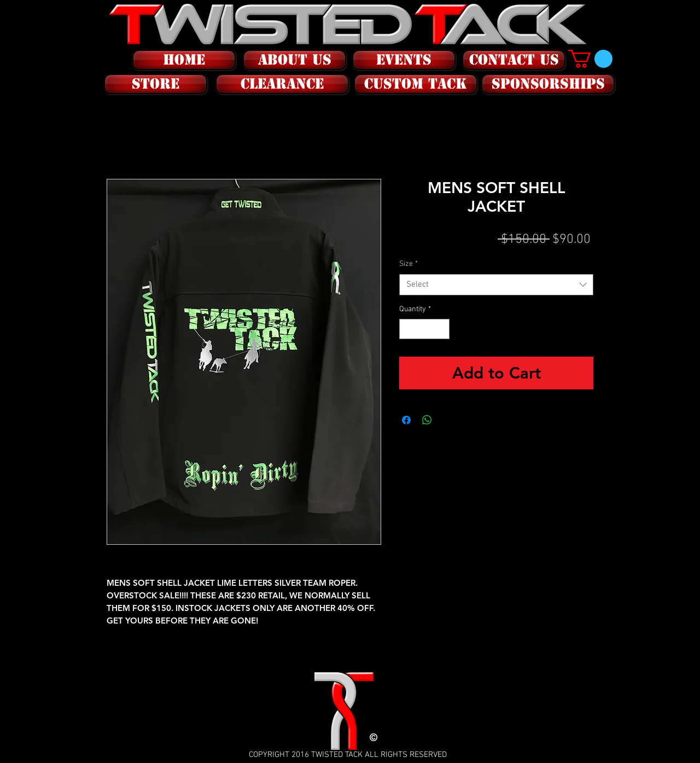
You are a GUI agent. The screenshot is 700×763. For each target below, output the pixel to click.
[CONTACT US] (514, 60)
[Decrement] (408, 329)
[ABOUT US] (294, 60)
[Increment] (441, 329)
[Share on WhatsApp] (427, 420)
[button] (154, 84)
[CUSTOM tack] (416, 84)
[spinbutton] (424, 329)
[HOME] (184, 60)
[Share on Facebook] (406, 420)
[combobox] (496, 285)
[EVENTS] (404, 60)
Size (409, 264)
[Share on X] (448, 420)
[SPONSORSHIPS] (548, 84)
